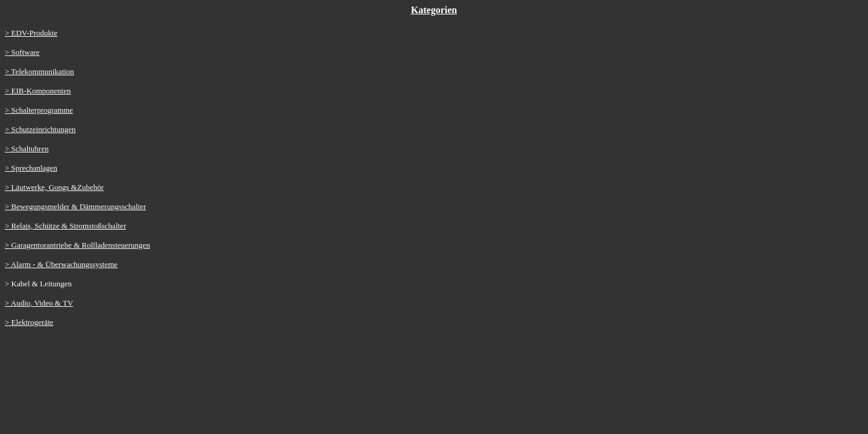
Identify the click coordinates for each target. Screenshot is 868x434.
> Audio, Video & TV (39, 303)
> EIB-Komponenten (38, 91)
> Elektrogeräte (29, 322)
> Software (22, 52)
